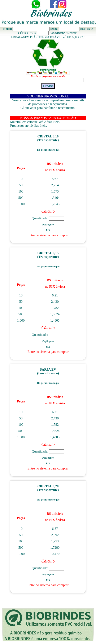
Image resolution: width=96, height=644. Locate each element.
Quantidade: (48, 218)
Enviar (48, 86)
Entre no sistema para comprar (48, 235)
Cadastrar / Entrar (64, 33)
